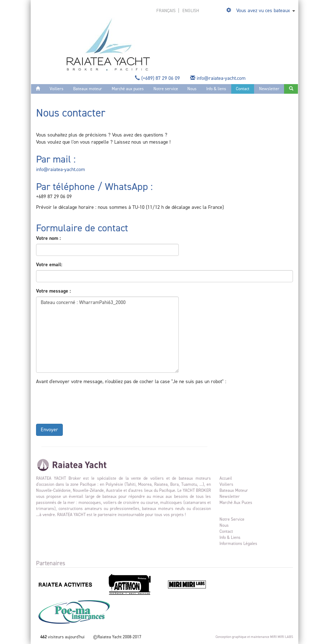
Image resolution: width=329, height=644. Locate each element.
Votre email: (49, 265)
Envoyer (49, 430)
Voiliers (57, 89)
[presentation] (90, 403)
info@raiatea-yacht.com (219, 78)
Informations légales (238, 543)
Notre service (166, 89)
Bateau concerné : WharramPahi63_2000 (107, 335)
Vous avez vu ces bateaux (263, 11)
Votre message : (53, 291)
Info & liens (216, 89)
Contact (243, 89)
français (166, 11)
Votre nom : (48, 238)
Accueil (226, 478)
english (191, 11)
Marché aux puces (128, 89)
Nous (192, 89)
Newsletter (269, 89)
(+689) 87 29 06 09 (158, 78)
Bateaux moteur (88, 89)
